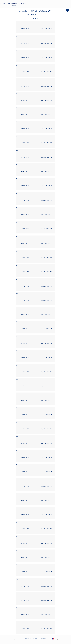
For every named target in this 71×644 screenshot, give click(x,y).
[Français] (57, 639)
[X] (67, 10)
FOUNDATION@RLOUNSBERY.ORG (36, 639)
